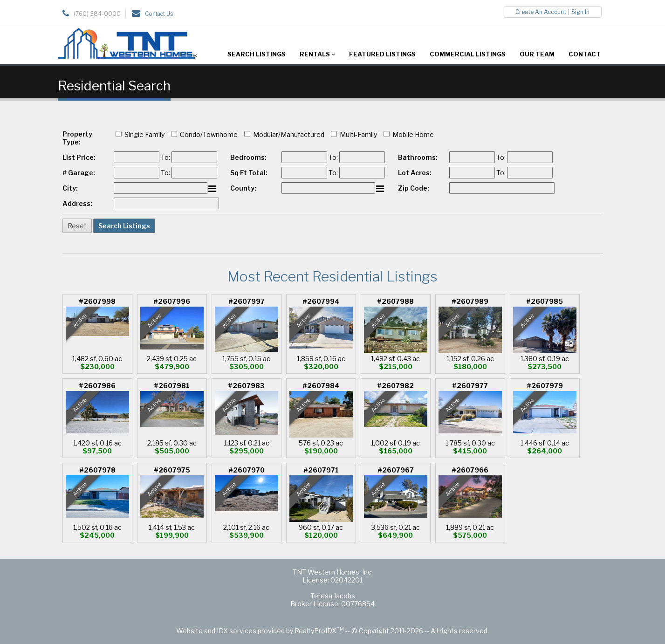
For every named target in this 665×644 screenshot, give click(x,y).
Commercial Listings (468, 54)
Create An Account (541, 12)
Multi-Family (358, 134)
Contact (585, 54)
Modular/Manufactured (289, 134)
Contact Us (159, 14)
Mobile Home (413, 134)
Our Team (537, 54)
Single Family (144, 134)
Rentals (317, 54)
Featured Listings (382, 54)
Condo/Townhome (209, 134)
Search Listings (257, 54)
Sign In (580, 12)
